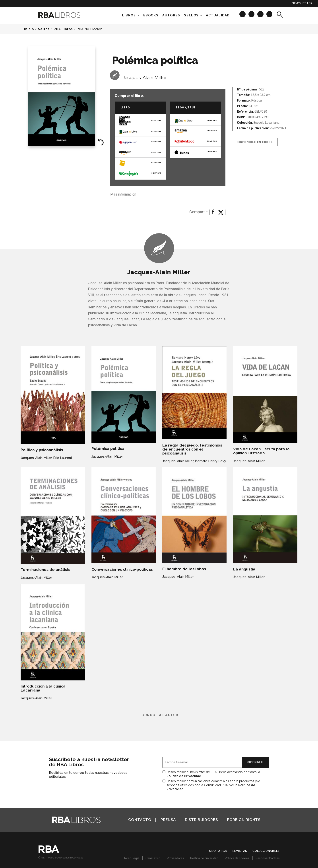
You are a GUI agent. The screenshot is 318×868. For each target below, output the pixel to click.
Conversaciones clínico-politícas (122, 569)
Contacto (140, 820)
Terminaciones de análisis (45, 570)
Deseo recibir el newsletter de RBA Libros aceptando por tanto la (213, 774)
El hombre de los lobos (184, 569)
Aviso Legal (131, 858)
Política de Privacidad (184, 776)
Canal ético (153, 858)
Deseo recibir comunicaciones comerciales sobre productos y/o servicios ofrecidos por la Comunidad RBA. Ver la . (213, 785)
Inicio (29, 29)
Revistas (240, 851)
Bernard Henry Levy (210, 461)
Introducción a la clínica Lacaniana (43, 688)
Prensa (168, 820)
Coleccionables (266, 851)
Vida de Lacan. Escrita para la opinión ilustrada (261, 451)
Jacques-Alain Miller (145, 77)
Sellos (191, 15)
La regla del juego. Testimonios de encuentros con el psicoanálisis (192, 449)
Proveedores (175, 858)
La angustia (244, 569)
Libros (129, 15)
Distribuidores (201, 820)
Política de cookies (237, 858)
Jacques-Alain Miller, (36, 458)
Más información (123, 194)
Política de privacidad (204, 858)
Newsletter (302, 3)
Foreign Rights (244, 820)
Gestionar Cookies (268, 858)
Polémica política (108, 449)
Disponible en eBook (255, 142)
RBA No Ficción (90, 29)
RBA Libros (63, 29)
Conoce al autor (160, 715)
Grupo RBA (218, 851)
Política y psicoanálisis (42, 450)
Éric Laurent (63, 458)
